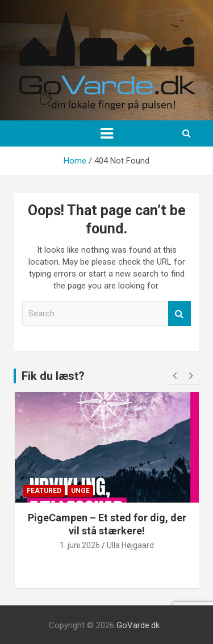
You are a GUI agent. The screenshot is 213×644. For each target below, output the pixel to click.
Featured (44, 491)
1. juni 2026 (80, 545)
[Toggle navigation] (107, 133)
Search (179, 314)
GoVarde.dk (138, 625)
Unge (80, 491)
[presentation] (175, 376)
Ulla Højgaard (130, 545)
